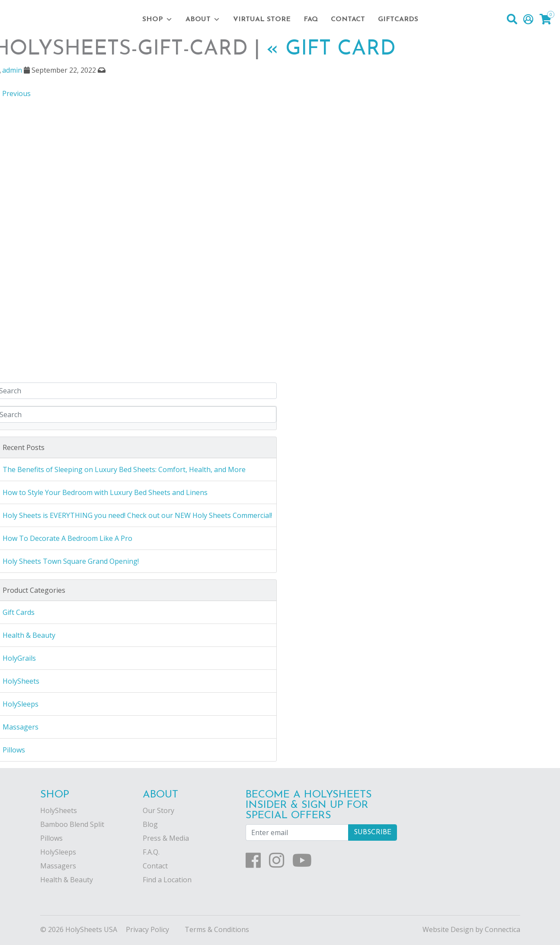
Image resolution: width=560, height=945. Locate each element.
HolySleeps (58, 852)
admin (12, 70)
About (203, 19)
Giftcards (398, 19)
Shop (157, 19)
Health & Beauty (67, 880)
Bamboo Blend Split (72, 824)
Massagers (58, 866)
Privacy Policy (147, 929)
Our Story (158, 810)
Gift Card (331, 49)
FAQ (311, 19)
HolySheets (59, 810)
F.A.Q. (151, 852)
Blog (150, 824)
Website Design (448, 929)
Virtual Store (262, 19)
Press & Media (166, 838)
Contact (348, 19)
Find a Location (167, 880)
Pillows (51, 838)
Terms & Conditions (217, 929)
